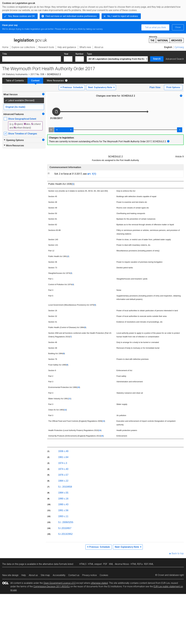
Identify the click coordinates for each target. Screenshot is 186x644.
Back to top (178, 553)
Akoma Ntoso (122, 564)
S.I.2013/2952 (65, 534)
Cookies (104, 575)
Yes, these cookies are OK (21, 16)
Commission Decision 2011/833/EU (52, 587)
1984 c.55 (63, 493)
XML (111, 564)
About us (33, 575)
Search (157, 59)
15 (102, 436)
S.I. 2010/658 (65, 487)
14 (100, 430)
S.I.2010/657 (65, 528)
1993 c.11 (63, 516)
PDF (105, 564)
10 (78, 387)
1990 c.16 (63, 499)
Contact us (74, 575)
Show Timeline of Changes (23, 134)
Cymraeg (179, 47)
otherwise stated (99, 583)
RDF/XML (149, 564)
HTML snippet (95, 564)
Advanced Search (175, 59)
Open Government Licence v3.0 (60, 583)
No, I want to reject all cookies (123, 16)
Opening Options (14, 140)
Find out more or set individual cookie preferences (71, 16)
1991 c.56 (63, 510)
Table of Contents (15, 81)
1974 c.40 (63, 469)
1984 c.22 (63, 481)
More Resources (55, 81)
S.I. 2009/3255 (66, 522)
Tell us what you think (155, 27)
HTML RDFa (137, 564)
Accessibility (59, 575)
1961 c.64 (63, 457)
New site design (10, 575)
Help (24, 575)
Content (35, 81)
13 (103, 421)
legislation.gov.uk (25, 39)
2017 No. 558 (37, 74)
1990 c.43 (63, 504)
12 (65, 410)
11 (70, 399)
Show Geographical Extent (22, 119)
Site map (45, 575)
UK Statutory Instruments (15, 74)
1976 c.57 (63, 475)
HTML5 (83, 564)
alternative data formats (55, 564)
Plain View (155, 87)
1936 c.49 (63, 451)
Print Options (173, 87)
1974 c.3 (63, 463)
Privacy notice (90, 575)
